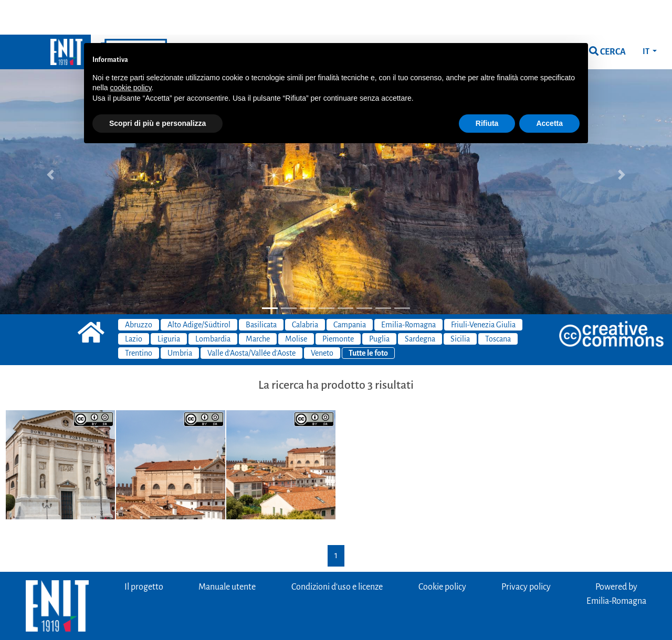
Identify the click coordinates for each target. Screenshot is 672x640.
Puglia (379, 304)
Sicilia (460, 304)
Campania (350, 290)
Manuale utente (227, 552)
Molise (296, 304)
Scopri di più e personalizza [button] (157, 89)
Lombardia (213, 304)
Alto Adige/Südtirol (199, 290)
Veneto (322, 318)
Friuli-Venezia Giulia (483, 290)
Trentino (139, 318)
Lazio (134, 304)
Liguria (169, 304)
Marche (258, 304)
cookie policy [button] (130, 53)
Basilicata (261, 290)
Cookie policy (442, 552)
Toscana (498, 304)
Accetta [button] (549, 89)
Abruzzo (139, 290)
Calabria (305, 290)
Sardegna (420, 304)
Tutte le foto (368, 318)
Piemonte (338, 304)
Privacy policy (526, 552)
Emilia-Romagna (408, 290)
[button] (50, 140)
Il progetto (144, 552)
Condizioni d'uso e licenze (337, 552)
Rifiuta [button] (487, 89)
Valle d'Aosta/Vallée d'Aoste (251, 318)
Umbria (180, 318)
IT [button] (647, 17)
